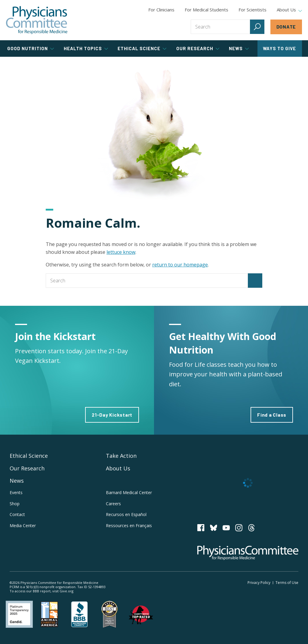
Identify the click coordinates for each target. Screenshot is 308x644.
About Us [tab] (289, 10)
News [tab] (239, 48)
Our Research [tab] (198, 48)
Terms (287, 583)
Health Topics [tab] (86, 48)
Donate (286, 27)
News (17, 481)
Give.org (66, 591)
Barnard (129, 492)
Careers (113, 504)
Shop (15, 504)
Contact (17, 514)
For (206, 10)
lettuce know (121, 252)
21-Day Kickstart (112, 415)
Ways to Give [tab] (279, 48)
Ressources (129, 526)
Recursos (126, 514)
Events (16, 492)
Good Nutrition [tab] (31, 48)
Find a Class (272, 415)
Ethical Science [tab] (142, 48)
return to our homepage (180, 265)
